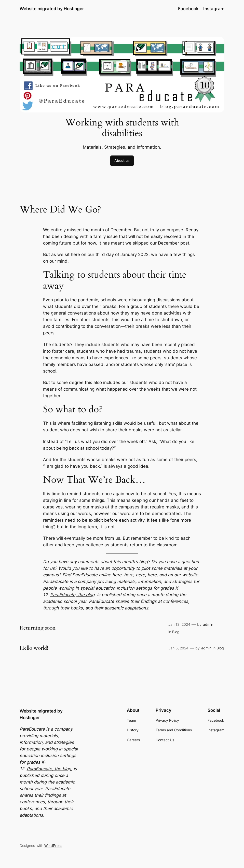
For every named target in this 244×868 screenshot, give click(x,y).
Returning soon (38, 628)
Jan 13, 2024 (179, 624)
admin (208, 624)
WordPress (53, 845)
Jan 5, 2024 (178, 648)
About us (122, 160)
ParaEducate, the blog (72, 595)
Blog (176, 632)
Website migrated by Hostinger (52, 9)
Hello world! (34, 648)
